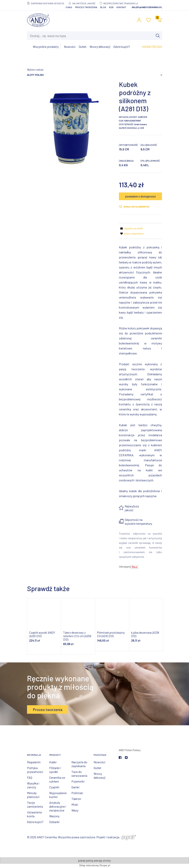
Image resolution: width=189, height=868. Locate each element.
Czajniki (54, 787)
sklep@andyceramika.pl (147, 7)
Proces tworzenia (86, 7)
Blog (103, 7)
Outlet (97, 768)
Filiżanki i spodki (55, 770)
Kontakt (121, 7)
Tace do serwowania (79, 774)
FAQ (30, 777)
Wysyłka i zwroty (33, 785)
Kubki (53, 762)
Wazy (75, 810)
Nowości (100, 762)
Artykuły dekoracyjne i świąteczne (58, 806)
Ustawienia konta (34, 814)
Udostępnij (125, 567)
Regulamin (34, 762)
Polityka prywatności (35, 770)
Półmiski (77, 793)
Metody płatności (33, 795)
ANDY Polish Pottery (130, 750)
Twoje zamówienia (35, 804)
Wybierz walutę (35, 70)
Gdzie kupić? (35, 822)
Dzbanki (54, 822)
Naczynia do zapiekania (79, 764)
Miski (75, 804)
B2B (111, 7)
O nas (69, 7)
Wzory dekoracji (100, 776)
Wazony (54, 816)
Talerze (76, 799)
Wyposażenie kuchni (58, 795)
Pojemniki (78, 781)
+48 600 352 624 (152, 47)
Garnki (75, 787)
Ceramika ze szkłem (57, 779)
